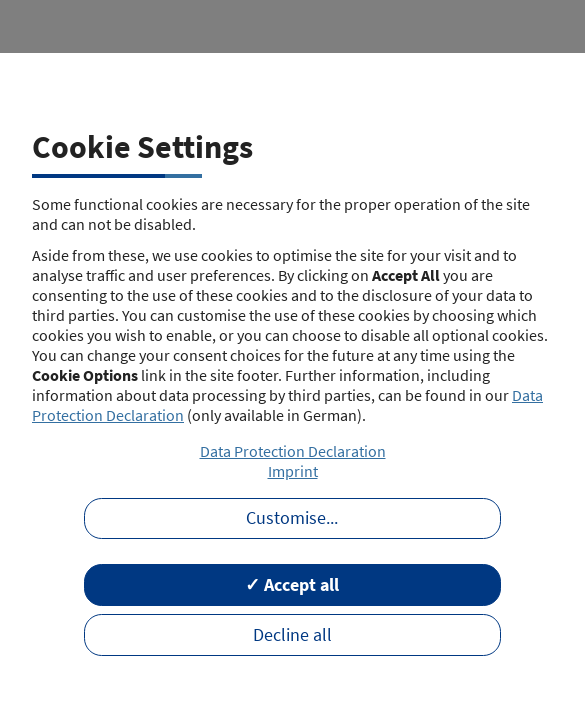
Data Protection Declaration (293, 451)
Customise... (292, 518)
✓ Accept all (292, 585)
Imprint (293, 471)
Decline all (292, 635)
